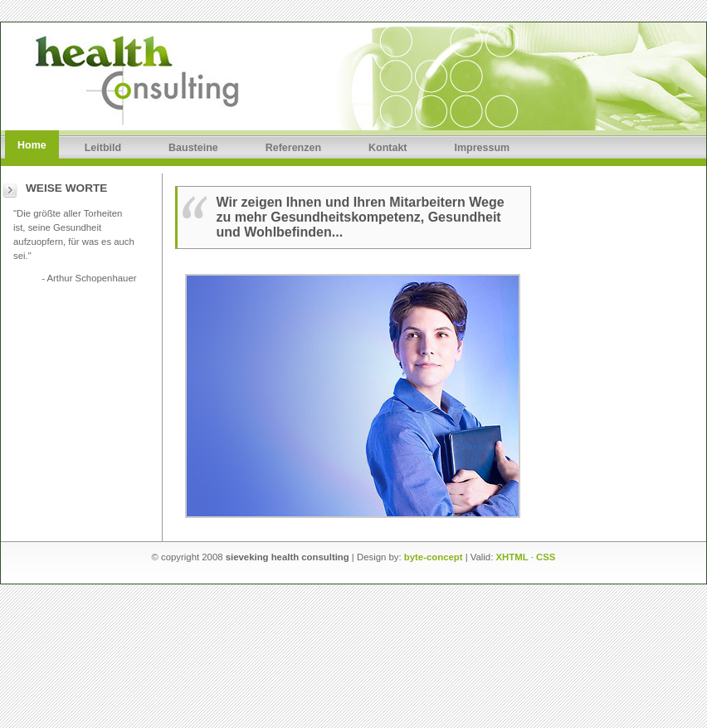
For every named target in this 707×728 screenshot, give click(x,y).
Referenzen (293, 148)
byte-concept (434, 557)
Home (32, 145)
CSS (546, 557)
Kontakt (388, 148)
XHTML (512, 557)
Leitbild (103, 148)
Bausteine (193, 148)
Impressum (483, 148)
